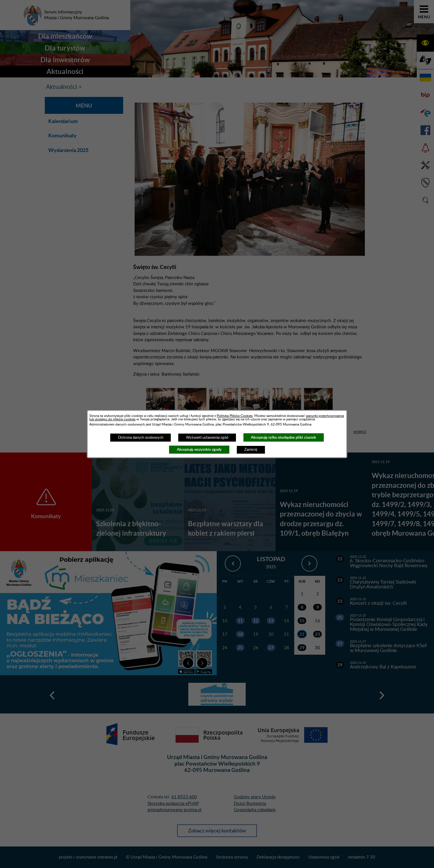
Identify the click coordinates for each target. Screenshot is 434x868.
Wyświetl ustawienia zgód (207, 438)
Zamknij (251, 450)
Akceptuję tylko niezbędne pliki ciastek (283, 437)
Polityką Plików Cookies (235, 416)
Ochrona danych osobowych (141, 438)
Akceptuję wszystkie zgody (199, 449)
